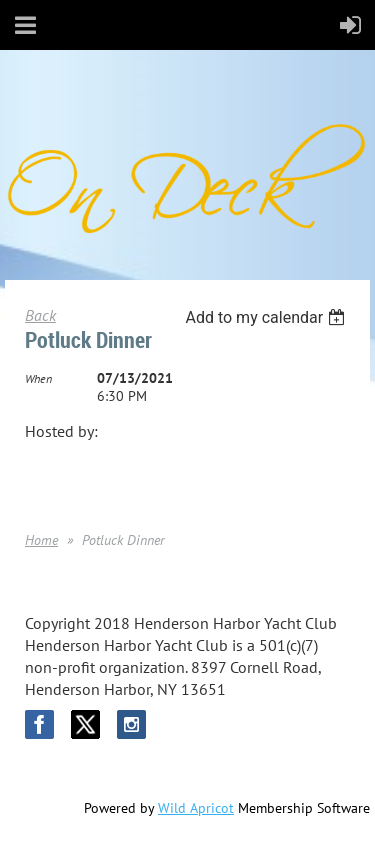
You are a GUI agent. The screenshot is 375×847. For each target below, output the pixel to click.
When (38, 378)
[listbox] (267, 317)
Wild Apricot (196, 808)
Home (41, 540)
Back (40, 315)
